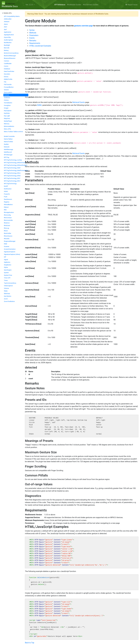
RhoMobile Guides (74, 5)
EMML (39, 105)
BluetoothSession (10, 58)
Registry (7, 202)
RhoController (8, 220)
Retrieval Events (79, 102)
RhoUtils (7, 239)
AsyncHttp (7, 37)
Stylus (6, 267)
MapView (7, 118)
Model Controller (9, 136)
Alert (5, 27)
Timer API (7, 278)
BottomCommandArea (11, 53)
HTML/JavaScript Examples (40, 46)
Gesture (6, 95)
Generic (6, 90)
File (5, 82)
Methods (33, 33)
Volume (6, 288)
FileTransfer (8, 84)
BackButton (8, 43)
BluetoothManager (10, 56)
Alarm (6, 24)
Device (6, 77)
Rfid (5, 210)
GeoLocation (8, 92)
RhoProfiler (8, 233)
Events (32, 38)
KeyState (7, 113)
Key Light (7, 116)
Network (7, 147)
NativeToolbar (8, 142)
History (6, 100)
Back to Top (30, 643)
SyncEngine (8, 270)
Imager (6, 108)
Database (7, 69)
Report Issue (131, 5)
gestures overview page (84, 26)
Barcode (7, 48)
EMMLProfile (8, 79)
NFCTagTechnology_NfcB (12, 176)
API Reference (60, 5)
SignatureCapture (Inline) (12, 254)
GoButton (7, 98)
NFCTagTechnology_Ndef (12, 168)
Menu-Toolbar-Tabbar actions (13, 132)
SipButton (7, 262)
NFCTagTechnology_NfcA (12, 173)
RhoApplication (9, 212)
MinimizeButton (9, 126)
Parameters (34, 35)
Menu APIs (7, 129)
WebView (7, 294)
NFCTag (7, 157)
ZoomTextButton (9, 301)
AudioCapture (8, 40)
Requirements (35, 43)
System (6, 273)
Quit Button (8, 296)
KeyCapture (8, 111)
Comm (6, 66)
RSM (5, 244)
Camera (6, 61)
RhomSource (8, 236)
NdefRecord (8, 152)
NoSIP (6, 186)
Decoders (7, 74)
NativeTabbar (8, 139)
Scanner (7, 246)
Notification (8, 189)
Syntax (32, 30)
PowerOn (7, 194)
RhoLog (6, 228)
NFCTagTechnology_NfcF (12, 178)
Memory (7, 124)
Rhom (6, 231)
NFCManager (8, 155)
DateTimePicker (9, 71)
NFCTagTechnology (10, 184)
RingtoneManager (10, 241)
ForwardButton (9, 87)
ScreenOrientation (10, 249)
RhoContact (8, 218)
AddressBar (8, 19)
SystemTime (8, 275)
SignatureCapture (10, 252)
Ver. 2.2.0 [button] (29, 5)
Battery (6, 50)
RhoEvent (7, 225)
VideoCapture (8, 286)
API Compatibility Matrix (12, 16)
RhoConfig (7, 215)
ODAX (6, 191)
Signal (6, 260)
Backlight (7, 45)
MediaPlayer (8, 121)
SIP (5, 257)
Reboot (6, 207)
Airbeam (7, 22)
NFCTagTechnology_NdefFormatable (16, 170)
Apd (5, 29)
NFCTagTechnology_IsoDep (13, 160)
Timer (6, 280)
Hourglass (7, 105)
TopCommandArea (10, 283)
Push (6, 197)
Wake (6, 291)
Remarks (33, 41)
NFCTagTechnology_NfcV (12, 181)
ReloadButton (8, 205)
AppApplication (9, 35)
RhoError (7, 223)
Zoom (6, 299)
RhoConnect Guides (91, 5)
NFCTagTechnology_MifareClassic (15, 163)
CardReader (8, 64)
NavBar (6, 144)
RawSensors (8, 199)
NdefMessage (8, 149)
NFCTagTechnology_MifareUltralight (16, 165)
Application (8, 32)
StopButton (8, 265)
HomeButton (8, 103)
